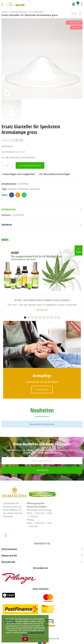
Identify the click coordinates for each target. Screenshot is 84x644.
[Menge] (8, 165)
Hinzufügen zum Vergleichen (19, 174)
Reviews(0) (7, 225)
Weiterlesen (42, 310)
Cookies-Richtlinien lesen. (34, 634)
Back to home (76, 13)
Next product (80, 13)
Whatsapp (24, 195)
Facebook (12, 195)
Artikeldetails (9, 209)
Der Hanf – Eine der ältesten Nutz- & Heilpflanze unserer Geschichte (42, 300)
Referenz (6, 215)
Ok (25, 639)
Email (18, 195)
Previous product (72, 13)
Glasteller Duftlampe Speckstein (24, 189)
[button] (25, 317)
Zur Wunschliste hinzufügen (55, 174)
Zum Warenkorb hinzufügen (30, 165)
